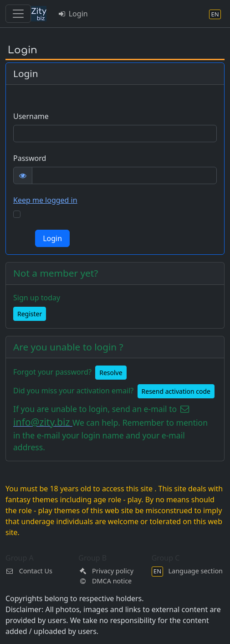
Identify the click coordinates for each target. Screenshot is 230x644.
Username (31, 116)
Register (30, 314)
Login (73, 14)
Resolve (111, 373)
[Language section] (215, 14)
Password (30, 158)
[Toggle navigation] (18, 14)
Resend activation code (176, 391)
